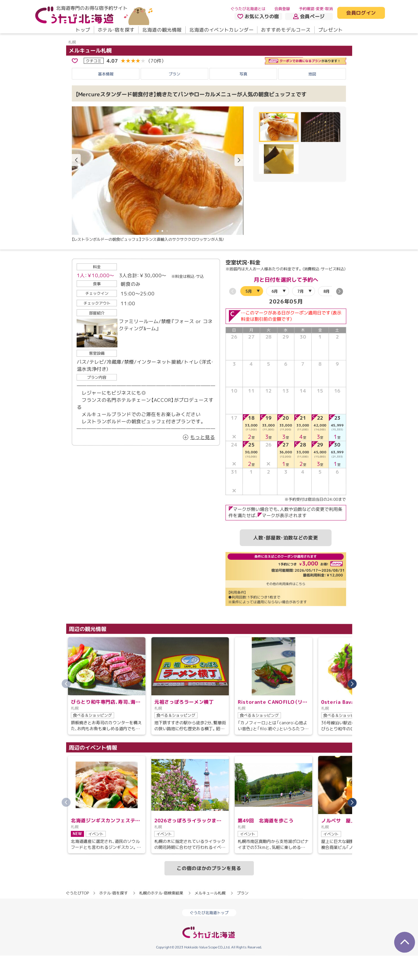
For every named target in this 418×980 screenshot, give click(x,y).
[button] (239, 185)
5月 (249, 315)
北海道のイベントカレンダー (221, 30)
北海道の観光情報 (162, 30)
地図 (312, 98)
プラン (174, 98)
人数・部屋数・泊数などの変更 (286, 562)
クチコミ (94, 85)
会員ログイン (361, 13)
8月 (326, 316)
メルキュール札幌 (90, 75)
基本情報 (106, 98)
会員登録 (282, 9)
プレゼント (330, 30)
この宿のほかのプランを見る (209, 892)
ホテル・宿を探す (116, 30)
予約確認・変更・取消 (316, 9)
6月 (275, 315)
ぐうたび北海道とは (248, 9)
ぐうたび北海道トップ (209, 937)
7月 (300, 315)
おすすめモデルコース (286, 30)
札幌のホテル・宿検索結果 (161, 917)
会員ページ (309, 16)
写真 (243, 98)
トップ (83, 30)
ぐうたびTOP (77, 917)
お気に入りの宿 (258, 16)
